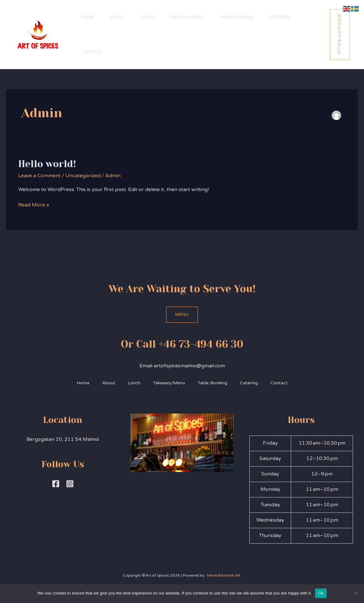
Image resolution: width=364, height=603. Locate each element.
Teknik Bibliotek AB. (223, 575)
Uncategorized (83, 176)
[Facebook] (56, 484)
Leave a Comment (39, 176)
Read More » (34, 205)
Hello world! (47, 164)
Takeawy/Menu (187, 17)
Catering (279, 17)
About (117, 17)
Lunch (147, 17)
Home (88, 17)
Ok (321, 593)
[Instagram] (70, 484)
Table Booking (236, 17)
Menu (182, 315)
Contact (92, 52)
